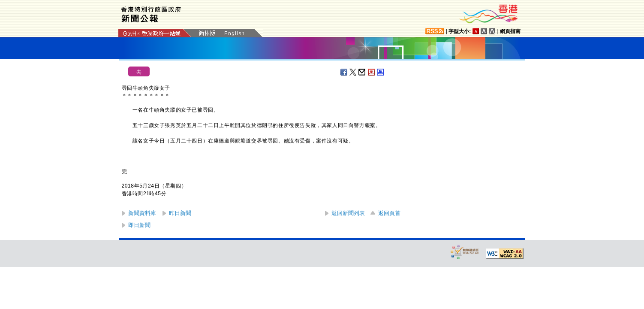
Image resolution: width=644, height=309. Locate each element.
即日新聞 (139, 225)
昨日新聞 (180, 213)
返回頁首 (389, 213)
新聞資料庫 (142, 213)
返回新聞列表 (348, 213)
